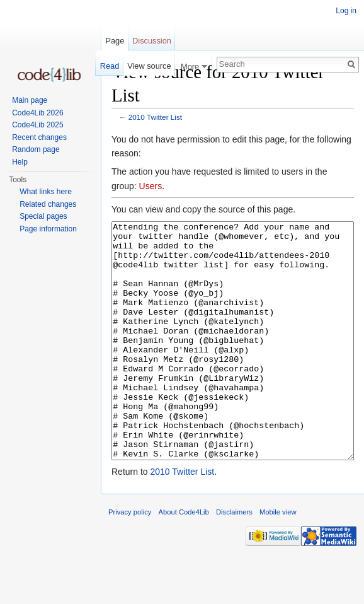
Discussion (152, 41)
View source (149, 66)
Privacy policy (130, 559)
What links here (46, 192)
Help (20, 162)
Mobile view (278, 559)
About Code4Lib (184, 559)
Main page (30, 100)
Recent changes (39, 137)
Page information (48, 229)
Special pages (43, 216)
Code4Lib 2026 (37, 113)
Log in (346, 11)
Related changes (48, 204)
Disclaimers (234, 559)
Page (115, 41)
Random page (36, 149)
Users (151, 186)
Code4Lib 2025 (37, 125)
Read (110, 66)
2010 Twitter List (155, 117)
